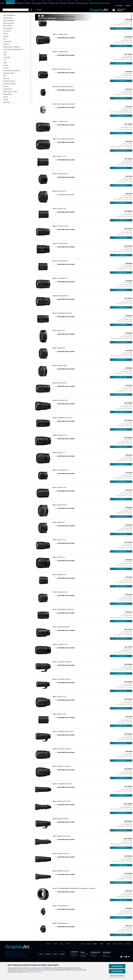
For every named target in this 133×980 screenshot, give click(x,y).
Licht (5, 60)
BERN (55, 954)
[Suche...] (31, 10)
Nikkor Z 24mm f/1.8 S (59, 209)
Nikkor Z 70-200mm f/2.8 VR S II (62, 662)
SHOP (41, 954)
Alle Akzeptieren (117, 966)
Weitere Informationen (117, 976)
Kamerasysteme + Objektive (11, 47)
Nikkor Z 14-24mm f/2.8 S (60, 34)
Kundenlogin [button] (118, 6)
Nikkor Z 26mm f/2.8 (59, 331)
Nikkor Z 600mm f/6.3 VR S (61, 853)
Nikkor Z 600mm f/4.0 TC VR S (62, 836)
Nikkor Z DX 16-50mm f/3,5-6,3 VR (63, 87)
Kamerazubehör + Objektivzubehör (13, 49)
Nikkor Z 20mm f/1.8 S (59, 156)
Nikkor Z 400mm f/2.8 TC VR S (62, 801)
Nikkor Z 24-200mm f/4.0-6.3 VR (62, 313)
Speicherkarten (8, 89)
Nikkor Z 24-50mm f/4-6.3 (60, 174)
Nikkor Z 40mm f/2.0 (59, 522)
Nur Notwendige (117, 971)
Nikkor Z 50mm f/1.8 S (59, 575)
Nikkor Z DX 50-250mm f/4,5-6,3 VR (63, 609)
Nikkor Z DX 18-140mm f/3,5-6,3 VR (63, 139)
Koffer (5, 52)
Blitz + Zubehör (8, 26)
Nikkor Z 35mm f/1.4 (59, 453)
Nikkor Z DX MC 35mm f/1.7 (61, 470)
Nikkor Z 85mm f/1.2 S (59, 697)
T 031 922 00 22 (73, 956)
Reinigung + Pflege (9, 73)
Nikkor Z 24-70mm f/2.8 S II (61, 226)
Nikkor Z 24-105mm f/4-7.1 (61, 278)
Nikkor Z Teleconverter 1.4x (61, 906)
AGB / (104, 954)
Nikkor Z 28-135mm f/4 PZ (60, 400)
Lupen (5, 63)
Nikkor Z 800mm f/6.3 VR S (61, 871)
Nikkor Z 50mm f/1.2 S (59, 540)
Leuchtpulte (7, 57)
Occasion (6, 68)
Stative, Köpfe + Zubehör (10, 92)
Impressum (105, 955)
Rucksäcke (7, 78)
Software (6, 86)
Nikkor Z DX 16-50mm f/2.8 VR (62, 69)
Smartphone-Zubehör (9, 84)
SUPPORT (48, 954)
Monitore (6, 65)
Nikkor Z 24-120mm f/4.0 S (61, 296)
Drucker (6, 34)
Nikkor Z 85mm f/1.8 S (59, 714)
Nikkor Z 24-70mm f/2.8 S (60, 243)
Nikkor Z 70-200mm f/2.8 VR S (62, 679)
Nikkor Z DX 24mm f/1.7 (60, 191)
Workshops (7, 102)
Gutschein (6, 44)
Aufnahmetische (8, 18)
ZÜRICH (62, 954)
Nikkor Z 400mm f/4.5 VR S (61, 819)
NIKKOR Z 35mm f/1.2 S (60, 435)
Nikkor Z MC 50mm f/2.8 (60, 592)
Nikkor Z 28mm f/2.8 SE (60, 366)
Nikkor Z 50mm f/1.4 (59, 557)
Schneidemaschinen (9, 81)
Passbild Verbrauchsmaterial (12, 71)
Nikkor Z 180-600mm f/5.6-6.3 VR (62, 784)
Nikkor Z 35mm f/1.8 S (59, 487)
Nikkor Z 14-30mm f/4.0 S (60, 52)
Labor (5, 55)
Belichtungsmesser (9, 20)
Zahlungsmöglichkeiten (107, 957)
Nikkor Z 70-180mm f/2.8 (60, 644)
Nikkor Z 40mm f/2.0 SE (60, 505)
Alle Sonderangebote (9, 15)
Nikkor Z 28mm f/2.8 (59, 348)
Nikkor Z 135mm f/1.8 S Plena (61, 766)
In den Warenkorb (121, 28)
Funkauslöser (7, 42)
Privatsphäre (107, 954)
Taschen (6, 100)
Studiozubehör (7, 94)
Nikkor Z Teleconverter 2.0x (61, 923)
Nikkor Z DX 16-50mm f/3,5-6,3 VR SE (64, 104)
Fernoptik (6, 36)
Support (5, 97)
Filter (5, 39)
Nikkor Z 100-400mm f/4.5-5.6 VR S (63, 731)
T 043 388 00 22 (83, 957)
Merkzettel (128, 6)
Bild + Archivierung (9, 23)
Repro (5, 76)
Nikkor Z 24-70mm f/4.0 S (60, 261)
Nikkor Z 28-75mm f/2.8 (60, 383)
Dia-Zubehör (7, 31)
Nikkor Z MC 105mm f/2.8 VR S (62, 749)
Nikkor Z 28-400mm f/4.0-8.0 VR (62, 418)
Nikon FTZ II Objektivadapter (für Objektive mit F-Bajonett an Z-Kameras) (74, 888)
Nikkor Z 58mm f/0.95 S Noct (61, 627)
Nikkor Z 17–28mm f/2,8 (60, 121)
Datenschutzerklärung (35, 972)
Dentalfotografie (8, 28)
